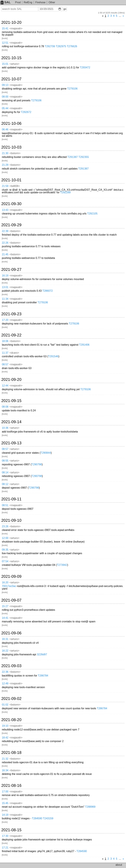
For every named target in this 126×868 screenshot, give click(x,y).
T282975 (61, 46)
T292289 (65, 192)
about (119, 865)
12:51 (5, 43)
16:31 (5, 639)
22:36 (5, 672)
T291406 (84, 345)
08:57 (5, 364)
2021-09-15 (11, 401)
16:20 (5, 582)
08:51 (5, 505)
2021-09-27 (11, 270)
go (65, 9)
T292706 (50, 46)
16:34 (5, 770)
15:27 (5, 606)
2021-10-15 (11, 58)
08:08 (5, 407)
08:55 (5, 461)
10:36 (5, 428)
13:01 (5, 287)
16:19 (5, 276)
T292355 (84, 157)
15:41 (5, 28)
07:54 (5, 561)
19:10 (5, 726)
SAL (6, 2)
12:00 (5, 538)
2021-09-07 (11, 600)
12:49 (5, 683)
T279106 (72, 89)
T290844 (46, 453)
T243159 (48, 818)
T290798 (37, 464)
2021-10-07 (11, 79)
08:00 (5, 97)
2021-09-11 (11, 499)
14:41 (5, 618)
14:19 (5, 815)
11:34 (5, 299)
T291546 (53, 356)
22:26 (5, 243)
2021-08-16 (11, 786)
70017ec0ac (9, 586)
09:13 (5, 85)
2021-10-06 (11, 123)
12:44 (5, 386)
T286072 (47, 291)
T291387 (73, 157)
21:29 (5, 165)
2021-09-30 (11, 204)
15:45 (5, 803)
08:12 (5, 484)
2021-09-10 (11, 520)
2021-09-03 (11, 666)
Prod (18, 2)
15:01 (5, 64)
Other (52, 2)
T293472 (85, 67)
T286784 (43, 676)
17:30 (5, 836)
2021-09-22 (11, 335)
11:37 (5, 353)
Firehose (40, 2)
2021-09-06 (11, 633)
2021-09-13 (11, 443)
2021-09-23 (11, 314)
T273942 (62, 565)
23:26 (5, 526)
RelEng (28, 2)
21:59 (5, 186)
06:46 (5, 129)
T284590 (37, 818)
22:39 (5, 231)
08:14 (5, 472)
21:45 (5, 254)
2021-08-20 (11, 720)
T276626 (72, 46)
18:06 (5, 341)
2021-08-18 (11, 753)
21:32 (5, 759)
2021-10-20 (11, 22)
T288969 (90, 807)
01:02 (5, 705)
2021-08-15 (11, 830)
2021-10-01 (11, 180)
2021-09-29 (11, 225)
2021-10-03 (11, 147)
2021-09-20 (11, 380)
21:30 (5, 153)
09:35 (5, 550)
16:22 (5, 651)
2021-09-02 (11, 699)
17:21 (5, 848)
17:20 (5, 320)
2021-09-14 (11, 422)
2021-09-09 (11, 576)
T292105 (92, 214)
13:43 (5, 210)
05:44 (5, 108)
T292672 (26, 112)
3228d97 (42, 654)
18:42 (5, 738)
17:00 (5, 792)
